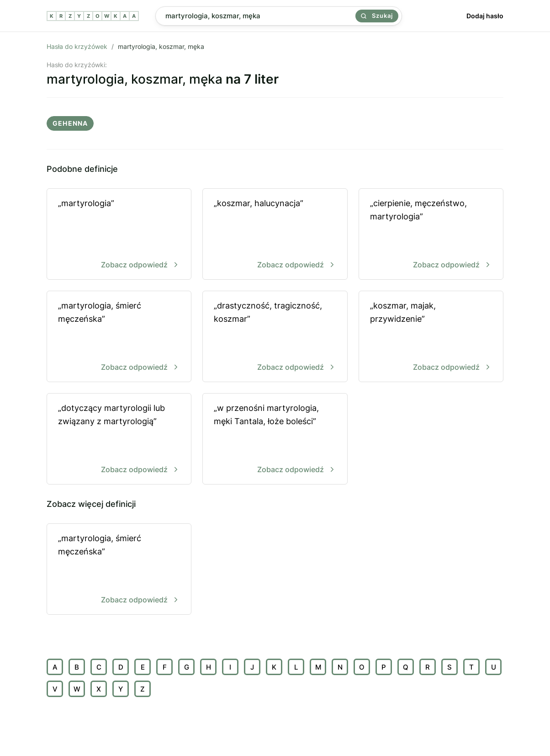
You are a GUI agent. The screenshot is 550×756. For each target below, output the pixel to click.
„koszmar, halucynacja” (275, 235)
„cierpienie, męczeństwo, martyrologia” (431, 235)
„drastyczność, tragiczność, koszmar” (275, 337)
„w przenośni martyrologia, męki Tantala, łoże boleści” (275, 439)
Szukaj (377, 16)
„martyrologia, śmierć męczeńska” (119, 337)
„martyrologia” (119, 235)
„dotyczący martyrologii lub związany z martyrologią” (119, 439)
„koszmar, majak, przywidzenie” (431, 337)
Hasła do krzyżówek (77, 46)
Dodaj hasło (485, 16)
